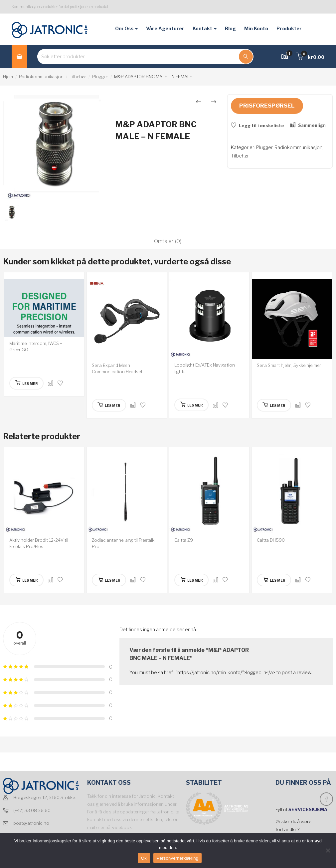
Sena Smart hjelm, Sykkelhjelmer (289, 365)
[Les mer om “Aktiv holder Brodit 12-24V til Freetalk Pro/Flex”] (26, 580)
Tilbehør (78, 77)
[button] (310, 57)
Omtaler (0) (168, 241)
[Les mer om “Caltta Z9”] (191, 580)
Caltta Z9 (184, 540)
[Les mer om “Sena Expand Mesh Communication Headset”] (109, 405)
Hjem (8, 77)
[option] (56, 148)
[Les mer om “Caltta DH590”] (274, 580)
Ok (144, 858)
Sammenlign (312, 125)
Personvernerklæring (177, 858)
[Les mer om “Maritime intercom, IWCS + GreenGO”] (26, 383)
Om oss (126, 28)
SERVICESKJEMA (308, 809)
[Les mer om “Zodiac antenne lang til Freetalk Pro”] (109, 580)
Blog (230, 28)
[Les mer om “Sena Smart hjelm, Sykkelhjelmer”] (274, 405)
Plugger (100, 77)
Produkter (289, 28)
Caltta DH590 (271, 540)
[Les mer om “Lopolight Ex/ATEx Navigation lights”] (191, 405)
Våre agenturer (165, 28)
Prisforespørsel (267, 106)
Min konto (256, 28)
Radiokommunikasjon (41, 77)
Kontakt (205, 28)
